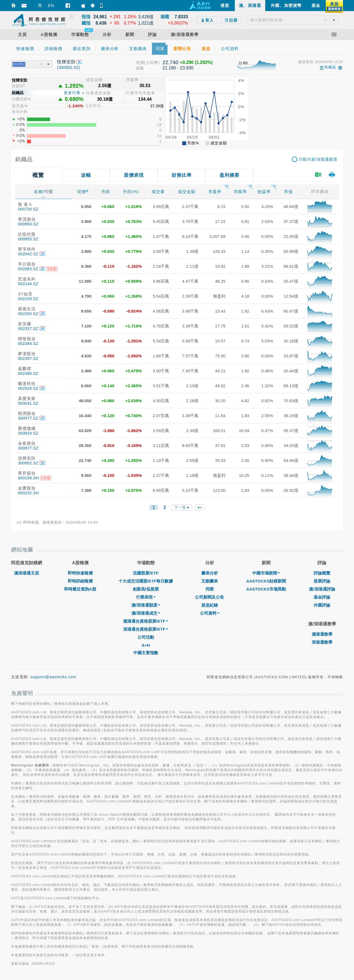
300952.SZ (28, 463)
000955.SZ (28, 239)
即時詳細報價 (80, 581)
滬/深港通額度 (146, 605)
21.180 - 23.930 (178, 68)
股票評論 (322, 581)
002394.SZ (28, 343)
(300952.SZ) (68, 67)
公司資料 (210, 613)
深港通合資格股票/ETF (146, 629)
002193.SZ (28, 299)
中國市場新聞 (266, 573)
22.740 (170, 62)
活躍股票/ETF (146, 573)
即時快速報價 (80, 573)
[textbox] (293, 20)
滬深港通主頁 (27, 573)
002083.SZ (28, 269)
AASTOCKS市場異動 (266, 589)
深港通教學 (322, 642)
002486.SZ (28, 373)
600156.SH (28, 478)
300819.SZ (28, 433)
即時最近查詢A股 (80, 589)
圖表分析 (210, 573)
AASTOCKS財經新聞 (266, 581)
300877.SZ (28, 448)
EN (51, 5)
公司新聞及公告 (209, 597)
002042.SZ (28, 254)
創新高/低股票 (146, 589)
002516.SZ (28, 388)
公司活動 (146, 637)
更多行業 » (74, 93)
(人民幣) (152, 63)
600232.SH (28, 493)
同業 (210, 589)
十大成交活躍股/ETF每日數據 (146, 581)
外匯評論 (322, 605)
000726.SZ (28, 209)
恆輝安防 (66, 62)
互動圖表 (210, 581)
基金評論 (322, 597)
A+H (145, 645)
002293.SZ (28, 314)
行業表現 (146, 597)
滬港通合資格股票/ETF (146, 621)
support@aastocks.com (54, 677)
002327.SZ (28, 328)
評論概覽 (322, 573)
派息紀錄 (210, 605)
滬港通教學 (322, 634)
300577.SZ (28, 418)
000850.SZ (28, 224)
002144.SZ (28, 284)
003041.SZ (28, 403)
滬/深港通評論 (322, 589)
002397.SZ (28, 358)
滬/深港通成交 (146, 613)
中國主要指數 (146, 653)
